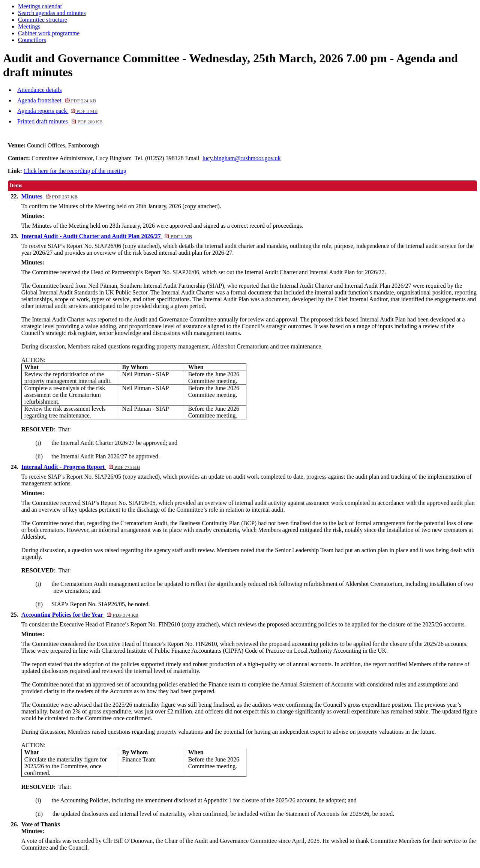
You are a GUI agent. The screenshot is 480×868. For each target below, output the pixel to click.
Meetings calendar (40, 6)
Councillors (32, 40)
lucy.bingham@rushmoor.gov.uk (242, 158)
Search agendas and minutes (52, 13)
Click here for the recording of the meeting (75, 171)
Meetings (29, 26)
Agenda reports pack (57, 111)
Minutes (49, 196)
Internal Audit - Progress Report (81, 467)
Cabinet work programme (49, 33)
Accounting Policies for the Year (80, 615)
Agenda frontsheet (57, 100)
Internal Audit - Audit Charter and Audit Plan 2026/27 (107, 236)
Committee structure (43, 20)
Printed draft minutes (60, 121)
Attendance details (40, 90)
